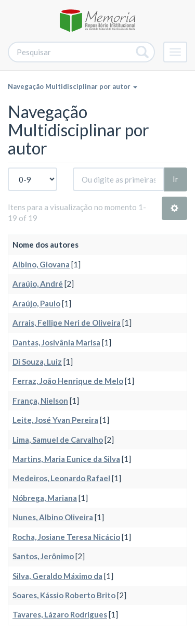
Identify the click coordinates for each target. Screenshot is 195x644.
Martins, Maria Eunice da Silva (66, 459)
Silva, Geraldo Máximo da (57, 576)
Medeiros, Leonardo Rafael (61, 478)
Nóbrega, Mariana (45, 498)
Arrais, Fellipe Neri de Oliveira (67, 323)
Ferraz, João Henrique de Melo (68, 381)
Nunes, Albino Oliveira (53, 517)
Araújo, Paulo (36, 303)
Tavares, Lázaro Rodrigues (60, 614)
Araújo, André (38, 284)
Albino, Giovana (41, 264)
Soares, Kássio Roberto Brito (64, 595)
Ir (175, 179)
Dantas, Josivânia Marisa (56, 342)
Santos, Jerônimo (43, 556)
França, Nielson (40, 401)
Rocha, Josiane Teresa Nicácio (66, 537)
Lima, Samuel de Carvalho (58, 440)
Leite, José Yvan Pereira (55, 420)
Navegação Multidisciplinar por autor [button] (73, 86)
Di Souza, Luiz (37, 362)
